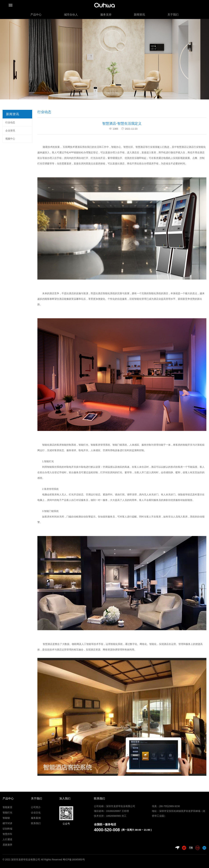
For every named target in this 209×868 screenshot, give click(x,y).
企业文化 (36, 813)
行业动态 (10, 122)
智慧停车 (7, 834)
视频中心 (10, 139)
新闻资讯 (139, 15)
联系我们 (36, 823)
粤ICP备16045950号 (74, 860)
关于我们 (173, 15)
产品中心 (36, 15)
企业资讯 (10, 131)
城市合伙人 (71, 15)
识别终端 (7, 829)
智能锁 (6, 818)
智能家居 (7, 807)
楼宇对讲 (7, 823)
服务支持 (106, 15)
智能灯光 (7, 813)
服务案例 (36, 818)
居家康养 (7, 845)
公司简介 (36, 807)
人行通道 (7, 839)
